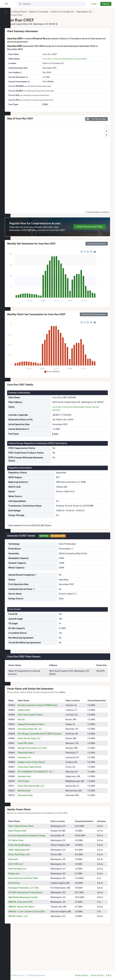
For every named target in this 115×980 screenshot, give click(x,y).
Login (94, 4)
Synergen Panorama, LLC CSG (34, 916)
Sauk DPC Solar (36, 762)
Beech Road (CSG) (28, 856)
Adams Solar (34, 726)
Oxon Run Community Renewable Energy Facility (72, 59)
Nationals (24, 888)
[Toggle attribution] (107, 210)
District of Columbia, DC (73, 12)
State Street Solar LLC (39, 757)
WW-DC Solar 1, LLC (29, 951)
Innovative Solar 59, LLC (40, 745)
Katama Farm (35, 795)
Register (106, 4)
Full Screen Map (95, 119)
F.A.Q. (109, 975)
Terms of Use (97, 975)
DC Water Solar (27, 869)
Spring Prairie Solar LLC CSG (42, 767)
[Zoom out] (107, 131)
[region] (5, 488)
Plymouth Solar (35, 818)
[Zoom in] (107, 127)
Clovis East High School (40, 786)
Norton (31, 735)
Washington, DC (95, 12)
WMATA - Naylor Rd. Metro (32, 938)
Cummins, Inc (34, 776)
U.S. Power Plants (29, 12)
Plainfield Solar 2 (36, 772)
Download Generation (97, 250)
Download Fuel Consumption (94, 321)
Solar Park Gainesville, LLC (41, 808)
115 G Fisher (34, 800)
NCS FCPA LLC (26, 892)
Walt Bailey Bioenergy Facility (34, 929)
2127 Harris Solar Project (41, 731)
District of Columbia (49, 12)
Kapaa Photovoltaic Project (41, 740)
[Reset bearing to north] (107, 135)
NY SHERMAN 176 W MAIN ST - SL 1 (46, 791)
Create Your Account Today (89, 230)
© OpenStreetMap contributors (92, 210)
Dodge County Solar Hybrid (41, 781)
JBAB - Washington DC (30, 878)
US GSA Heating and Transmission (36, 924)
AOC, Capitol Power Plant (31, 851)
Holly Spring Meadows (30, 873)
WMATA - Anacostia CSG (31, 933)
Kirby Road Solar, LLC (30, 883)
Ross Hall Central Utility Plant (34, 907)
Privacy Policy (82, 975)
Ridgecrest (24, 902)
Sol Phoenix (25, 911)
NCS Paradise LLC (28, 897)
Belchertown (34, 813)
